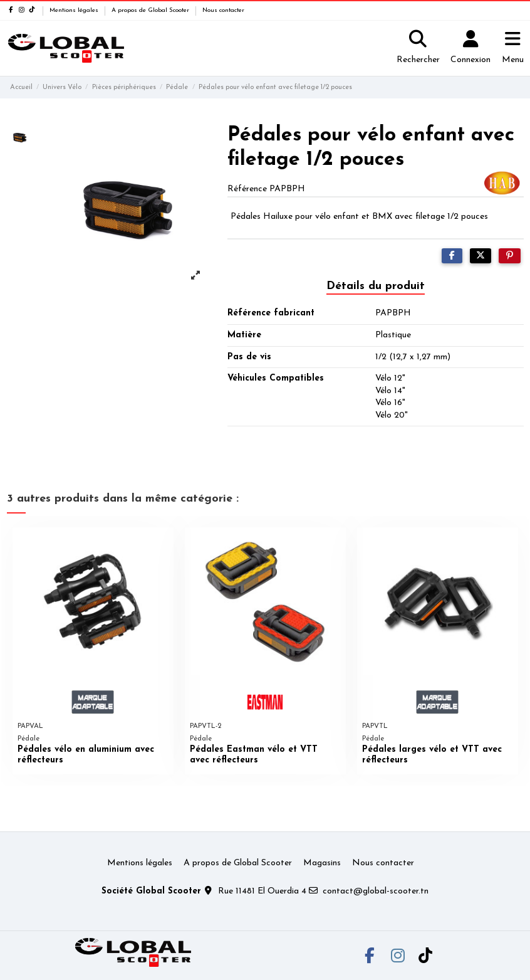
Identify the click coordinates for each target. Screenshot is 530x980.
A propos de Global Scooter (151, 10)
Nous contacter (223, 10)
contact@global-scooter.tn (376, 891)
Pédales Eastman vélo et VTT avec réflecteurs (254, 755)
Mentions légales (75, 10)
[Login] (470, 48)
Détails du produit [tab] (376, 286)
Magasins (322, 863)
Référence (247, 189)
